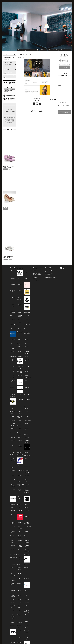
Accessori (6, 69)
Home (19, 50)
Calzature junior (8, 67)
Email (59, 85)
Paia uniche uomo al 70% (9, 73)
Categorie (35, 272)
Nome (60, 80)
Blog (57, 50)
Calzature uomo (8, 65)
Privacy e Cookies (37, 275)
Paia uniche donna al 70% (9, 77)
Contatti (51, 50)
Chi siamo (44, 50)
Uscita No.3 (52, 99)
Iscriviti (64, 68)
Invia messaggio (64, 112)
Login (25, 50)
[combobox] (10, 59)
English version (66, 50)
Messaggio (61, 91)
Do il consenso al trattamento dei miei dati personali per (64, 105)
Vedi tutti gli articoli (37, 99)
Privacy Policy (36, 280)
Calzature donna (8, 62)
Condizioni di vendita (38, 276)
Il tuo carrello (34, 50)
